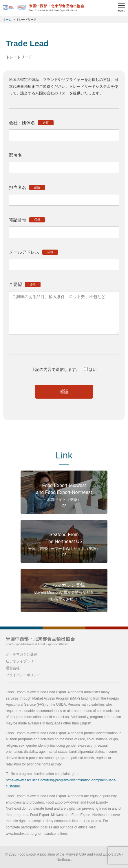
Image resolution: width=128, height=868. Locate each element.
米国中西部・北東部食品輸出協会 (40, 641)
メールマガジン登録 (21, 654)
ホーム (7, 19)
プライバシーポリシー (23, 675)
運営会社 (13, 668)
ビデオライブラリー (21, 661)
